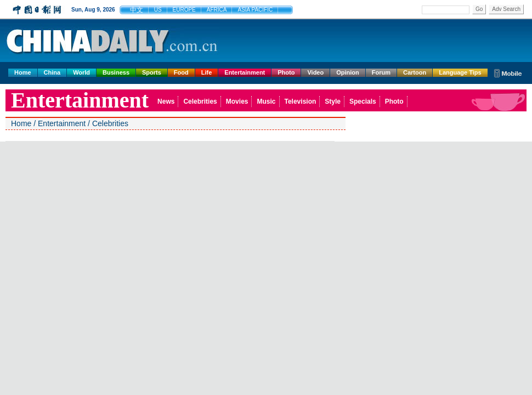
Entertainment (245, 72)
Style (333, 101)
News (166, 101)
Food (181, 72)
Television (301, 101)
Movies (237, 101)
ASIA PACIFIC (255, 10)
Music (266, 101)
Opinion (348, 72)
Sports (152, 72)
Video (315, 72)
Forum (381, 72)
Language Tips (460, 72)
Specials (363, 101)
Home (23, 72)
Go (479, 9)
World (81, 72)
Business (116, 72)
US (158, 10)
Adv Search (506, 9)
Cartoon (415, 72)
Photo (286, 72)
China (52, 72)
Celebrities (200, 101)
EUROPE (184, 10)
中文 (137, 10)
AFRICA (217, 10)
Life (207, 72)
